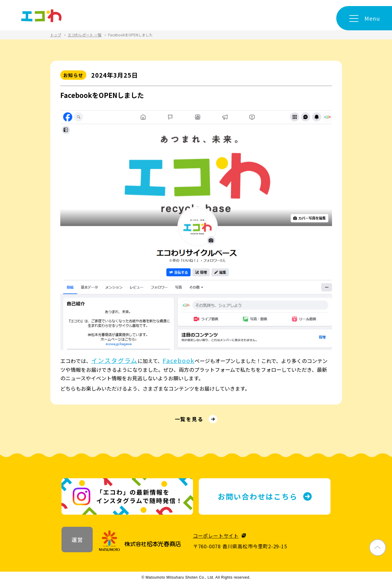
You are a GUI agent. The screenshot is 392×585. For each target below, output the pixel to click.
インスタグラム (116, 360)
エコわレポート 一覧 (85, 35)
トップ (56, 35)
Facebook (182, 360)
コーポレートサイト (216, 537)
